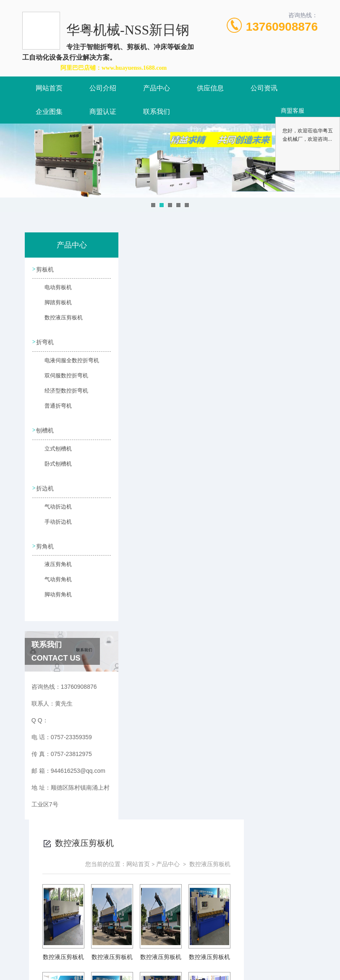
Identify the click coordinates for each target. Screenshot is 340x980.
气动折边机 (54, 512)
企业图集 (49, 112)
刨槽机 (46, 432)
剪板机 (46, 269)
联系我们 (157, 112)
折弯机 (46, 343)
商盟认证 (103, 112)
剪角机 (46, 548)
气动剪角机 (54, 585)
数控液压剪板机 (59, 321)
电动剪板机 (54, 291)
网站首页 (49, 88)
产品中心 (157, 88)
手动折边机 (54, 527)
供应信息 (210, 88)
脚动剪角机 (54, 601)
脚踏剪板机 (54, 306)
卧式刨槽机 (54, 469)
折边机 (46, 490)
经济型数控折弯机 (60, 395)
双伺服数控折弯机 (60, 380)
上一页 (186, 575)
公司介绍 (103, 88)
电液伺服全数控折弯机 (60, 365)
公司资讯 (264, 88)
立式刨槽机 (54, 453)
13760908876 (282, 27)
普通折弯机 (54, 410)
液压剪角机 (54, 570)
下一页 (235, 575)
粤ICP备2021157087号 (241, 953)
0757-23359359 (123, 940)
